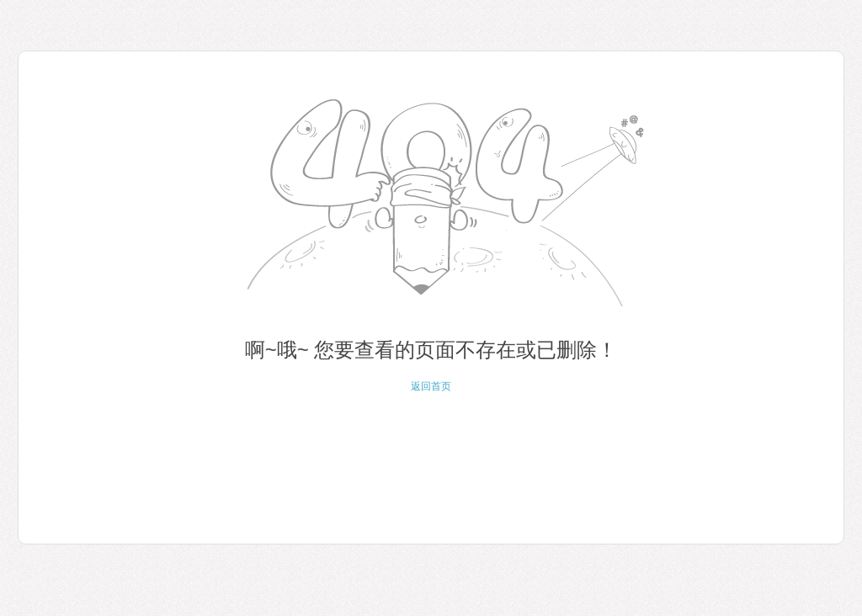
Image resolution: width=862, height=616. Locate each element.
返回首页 (431, 386)
